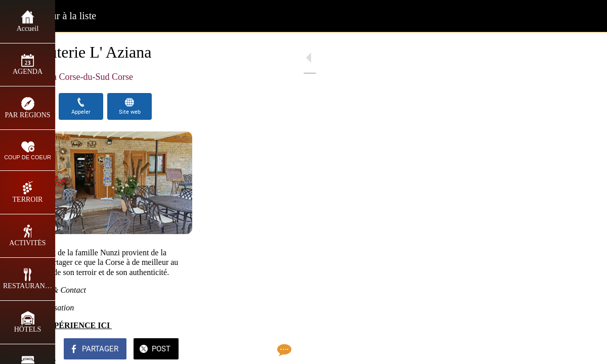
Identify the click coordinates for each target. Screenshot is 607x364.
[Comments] (587, 350)
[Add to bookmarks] (562, 350)
